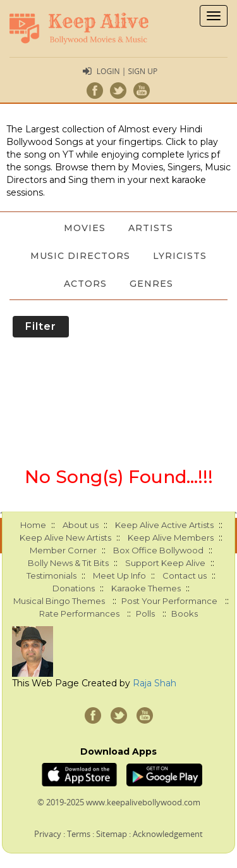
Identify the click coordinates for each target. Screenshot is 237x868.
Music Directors (80, 256)
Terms (79, 834)
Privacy (48, 834)
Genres (151, 284)
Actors (85, 284)
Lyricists (180, 256)
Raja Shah (155, 683)
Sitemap (112, 834)
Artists (151, 228)
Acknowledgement (168, 834)
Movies (85, 228)
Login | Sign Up (127, 71)
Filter (41, 326)
